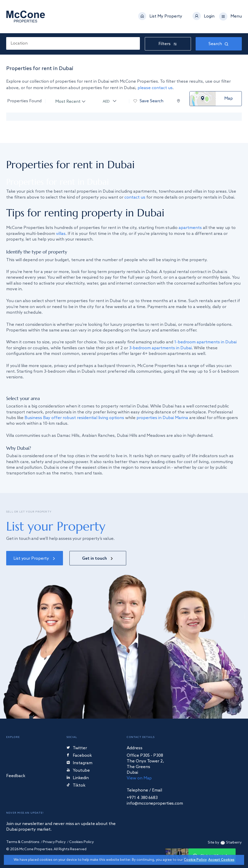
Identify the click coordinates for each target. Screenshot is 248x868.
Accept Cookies (221, 860)
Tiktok (76, 786)
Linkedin (78, 778)
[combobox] (73, 43)
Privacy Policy (54, 842)
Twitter (77, 748)
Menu (236, 16)
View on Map (139, 778)
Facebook (79, 756)
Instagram (79, 763)
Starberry (231, 843)
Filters (168, 44)
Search (219, 44)
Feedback (16, 776)
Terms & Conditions (23, 842)
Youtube (78, 771)
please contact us (155, 88)
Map (229, 99)
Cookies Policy (82, 842)
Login (209, 16)
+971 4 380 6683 (142, 798)
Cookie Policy (195, 860)
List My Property (166, 16)
